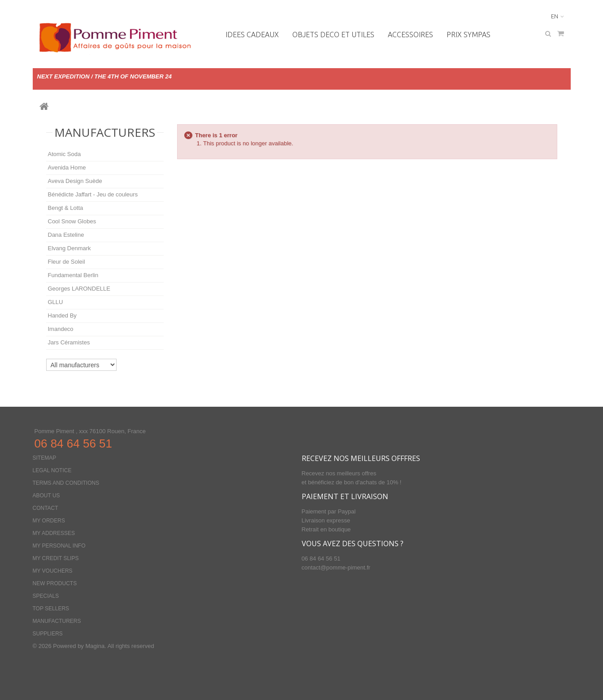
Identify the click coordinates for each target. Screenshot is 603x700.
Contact (46, 508)
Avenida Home (67, 167)
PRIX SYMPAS (469, 35)
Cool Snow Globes (72, 221)
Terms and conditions (66, 483)
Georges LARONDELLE (79, 289)
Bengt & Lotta (66, 208)
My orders (49, 521)
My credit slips (56, 558)
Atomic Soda (65, 154)
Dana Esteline (66, 235)
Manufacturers (105, 132)
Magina (95, 646)
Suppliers (48, 634)
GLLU (56, 302)
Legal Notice (52, 470)
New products (55, 583)
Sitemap (45, 458)
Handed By (62, 315)
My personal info (59, 546)
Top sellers (51, 609)
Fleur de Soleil (67, 262)
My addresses (54, 533)
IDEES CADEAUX (252, 35)
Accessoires (410, 35)
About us (46, 496)
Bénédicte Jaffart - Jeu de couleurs (93, 194)
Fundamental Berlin (73, 275)
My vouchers (53, 571)
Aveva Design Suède (75, 181)
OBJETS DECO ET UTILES (333, 35)
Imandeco (61, 329)
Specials (46, 596)
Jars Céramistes (69, 342)
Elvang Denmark (69, 248)
